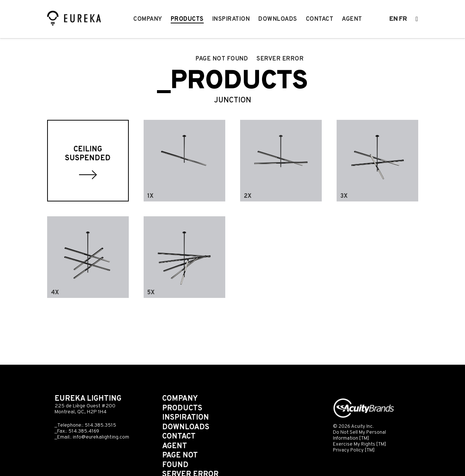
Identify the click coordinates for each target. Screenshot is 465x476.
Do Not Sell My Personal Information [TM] (359, 435)
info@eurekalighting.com (101, 437)
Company (148, 19)
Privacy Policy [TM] (354, 450)
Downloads (278, 19)
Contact (320, 19)
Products (187, 19)
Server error (280, 59)
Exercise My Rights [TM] (360, 444)
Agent (352, 19)
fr (403, 19)
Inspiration (231, 19)
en (394, 19)
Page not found (222, 59)
